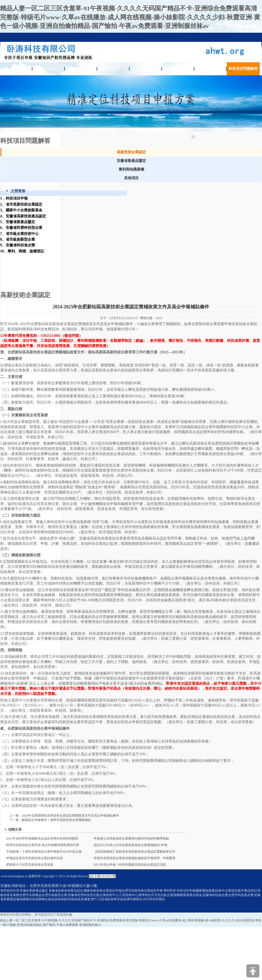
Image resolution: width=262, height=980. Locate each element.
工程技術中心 (129, 895)
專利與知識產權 (131, 169)
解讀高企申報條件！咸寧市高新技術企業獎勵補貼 (56, 820)
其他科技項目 (145, 69)
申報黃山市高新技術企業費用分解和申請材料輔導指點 (131, 839)
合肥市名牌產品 (31, 895)
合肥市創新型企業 (55, 895)
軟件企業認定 (228, 891)
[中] (117, 318)
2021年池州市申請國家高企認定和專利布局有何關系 (42, 839)
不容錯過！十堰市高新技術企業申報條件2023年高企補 (44, 852)
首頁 (16, 69)
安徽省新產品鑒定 (131, 161)
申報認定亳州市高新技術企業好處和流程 (34, 858)
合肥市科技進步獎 (241, 895)
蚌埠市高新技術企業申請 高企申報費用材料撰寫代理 (43, 845)
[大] (112, 318)
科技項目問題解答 (243, 69)
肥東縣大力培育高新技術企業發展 (30, 865)
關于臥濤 (210, 69)
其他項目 (131, 178)
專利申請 (113, 69)
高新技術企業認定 (81, 69)
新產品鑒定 (48, 69)
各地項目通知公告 (178, 69)
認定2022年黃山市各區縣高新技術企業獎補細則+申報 (131, 845)
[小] (123, 318)
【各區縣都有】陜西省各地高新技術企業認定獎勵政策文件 (135, 852)
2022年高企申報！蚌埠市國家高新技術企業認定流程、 (131, 865)
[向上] (253, 971)
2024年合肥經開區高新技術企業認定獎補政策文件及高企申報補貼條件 (71, 815)
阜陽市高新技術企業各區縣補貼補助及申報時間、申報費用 (135, 858)
